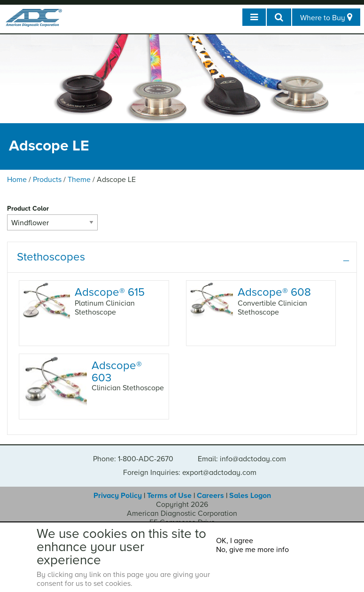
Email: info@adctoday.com (242, 459)
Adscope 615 (110, 292)
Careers (210, 496)
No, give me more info (252, 550)
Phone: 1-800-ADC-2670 (133, 459)
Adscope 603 (117, 371)
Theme (79, 180)
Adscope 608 (274, 292)
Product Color (28, 209)
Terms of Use (169, 496)
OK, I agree (235, 541)
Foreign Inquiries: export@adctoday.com (190, 473)
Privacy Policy (118, 496)
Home (17, 180)
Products (47, 180)
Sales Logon (250, 496)
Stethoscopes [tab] (51, 257)
